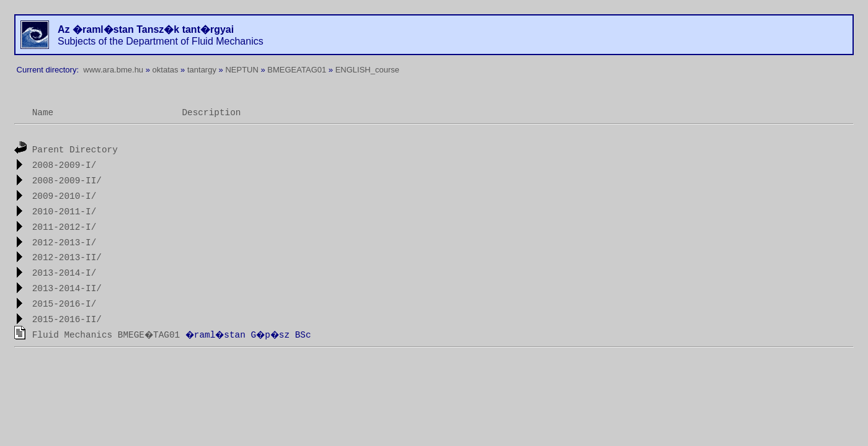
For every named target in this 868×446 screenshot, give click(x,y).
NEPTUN (241, 70)
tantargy (202, 70)
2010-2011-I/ (64, 212)
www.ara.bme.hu (113, 70)
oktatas (166, 70)
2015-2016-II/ (67, 320)
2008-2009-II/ (67, 181)
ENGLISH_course (367, 70)
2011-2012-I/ (64, 227)
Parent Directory (75, 150)
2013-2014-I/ (64, 274)
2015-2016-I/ (64, 304)
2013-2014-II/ (67, 289)
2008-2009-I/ (64, 165)
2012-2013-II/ (67, 258)
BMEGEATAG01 (297, 70)
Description (211, 113)
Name (43, 113)
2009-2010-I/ (64, 196)
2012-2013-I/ (64, 243)
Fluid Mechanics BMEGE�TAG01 (106, 335)
